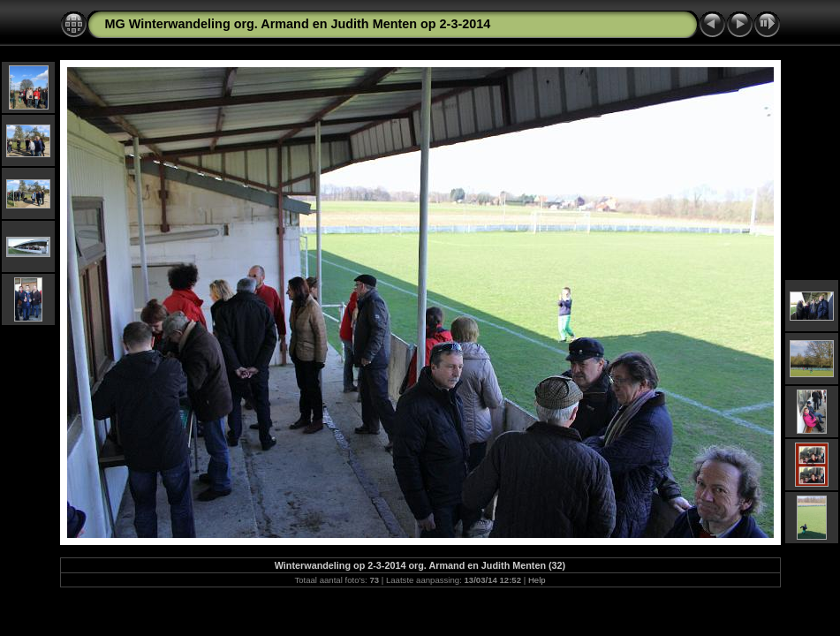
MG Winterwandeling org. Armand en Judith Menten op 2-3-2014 (298, 24)
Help (537, 580)
